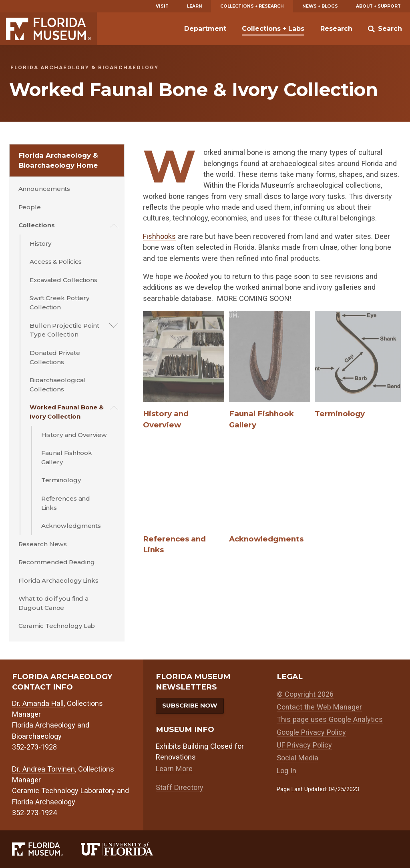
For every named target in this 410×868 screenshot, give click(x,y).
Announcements (44, 189)
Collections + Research (252, 6)
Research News (43, 544)
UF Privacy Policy (304, 745)
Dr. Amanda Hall (38, 703)
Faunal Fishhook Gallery (67, 457)
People (30, 207)
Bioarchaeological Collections (57, 385)
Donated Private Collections (55, 357)
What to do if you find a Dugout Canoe (54, 603)
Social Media (297, 758)
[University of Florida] (126, 849)
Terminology (61, 480)
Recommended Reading (57, 562)
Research (336, 29)
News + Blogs (320, 6)
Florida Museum (48, 29)
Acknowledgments (71, 526)
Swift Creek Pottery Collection (59, 303)
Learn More (174, 769)
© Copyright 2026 (305, 694)
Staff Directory (180, 787)
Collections (37, 225)
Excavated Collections (63, 280)
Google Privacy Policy (311, 732)
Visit (162, 6)
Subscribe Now (190, 705)
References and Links (66, 503)
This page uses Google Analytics (330, 719)
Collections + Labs (273, 29)
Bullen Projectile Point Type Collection (64, 330)
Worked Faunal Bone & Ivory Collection (67, 412)
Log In (286, 771)
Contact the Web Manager (319, 707)
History (40, 244)
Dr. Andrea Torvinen (43, 769)
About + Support (378, 6)
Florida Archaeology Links (59, 580)
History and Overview (74, 435)
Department (205, 29)
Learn (195, 6)
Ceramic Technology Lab (57, 626)
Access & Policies (56, 262)
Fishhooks (159, 236)
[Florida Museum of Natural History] (46, 849)
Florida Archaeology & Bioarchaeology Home (58, 160)
